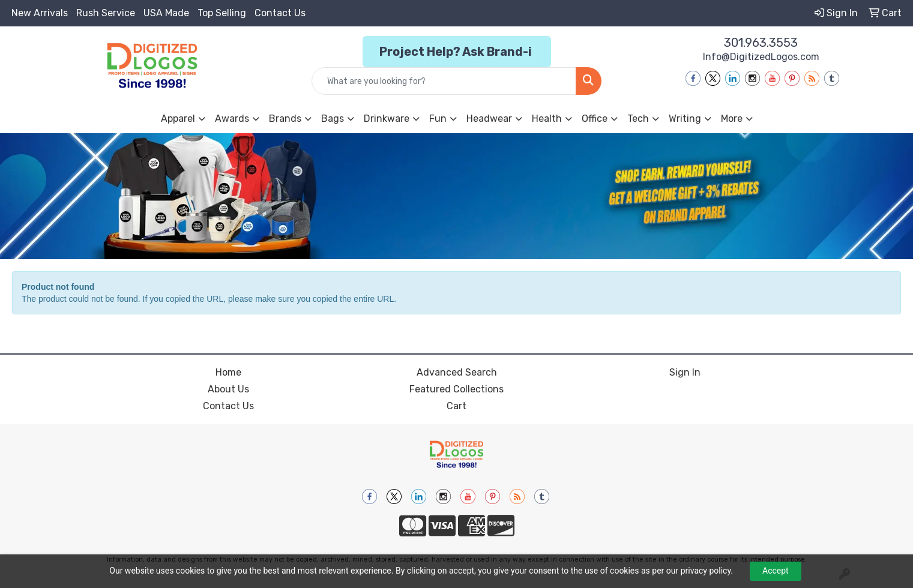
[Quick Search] (444, 81)
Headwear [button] (489, 118)
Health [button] (547, 118)
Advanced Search (457, 372)
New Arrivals (40, 13)
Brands (285, 118)
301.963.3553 (761, 43)
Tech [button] (638, 118)
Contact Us (280, 13)
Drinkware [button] (387, 118)
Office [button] (595, 118)
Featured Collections (456, 389)
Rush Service (106, 13)
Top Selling (222, 13)
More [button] (732, 118)
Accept (776, 571)
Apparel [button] (178, 118)
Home (228, 372)
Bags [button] (333, 118)
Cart (456, 406)
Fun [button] (438, 118)
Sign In (685, 372)
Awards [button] (232, 118)
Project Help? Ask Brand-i (457, 52)
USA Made (166, 13)
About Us (228, 389)
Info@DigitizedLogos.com (761, 57)
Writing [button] (685, 118)
